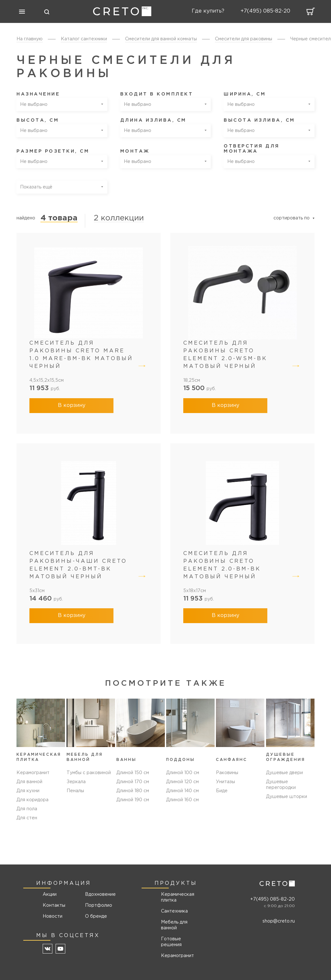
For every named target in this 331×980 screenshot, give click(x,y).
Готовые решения (171, 942)
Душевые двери (284, 773)
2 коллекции (119, 218)
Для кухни (28, 791)
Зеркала (76, 782)
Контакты (54, 905)
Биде (222, 791)
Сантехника (174, 911)
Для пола (27, 809)
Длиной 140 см (182, 791)
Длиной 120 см (182, 782)
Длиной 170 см (133, 782)
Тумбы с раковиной (89, 773)
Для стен (27, 818)
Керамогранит (33, 773)
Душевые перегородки (281, 785)
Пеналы (75, 791)
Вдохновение (98, 894)
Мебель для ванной (174, 925)
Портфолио (98, 905)
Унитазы (225, 782)
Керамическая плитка (178, 897)
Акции (50, 894)
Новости (53, 916)
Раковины (227, 773)
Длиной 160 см (182, 800)
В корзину (72, 405)
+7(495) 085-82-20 (272, 899)
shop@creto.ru (279, 921)
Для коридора (32, 800)
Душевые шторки (287, 797)
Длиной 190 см (133, 800)
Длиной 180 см (133, 791)
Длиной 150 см (133, 773)
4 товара (59, 218)
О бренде (96, 916)
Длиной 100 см (183, 773)
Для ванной (29, 782)
